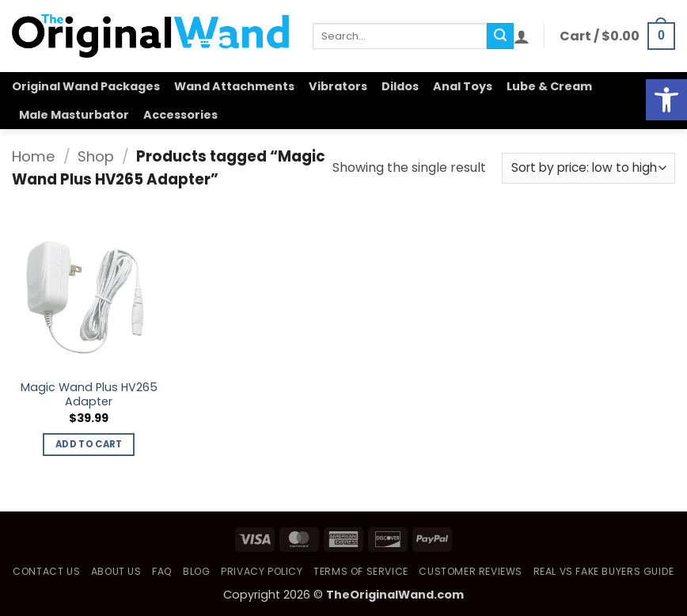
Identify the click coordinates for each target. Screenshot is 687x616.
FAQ (162, 571)
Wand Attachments (234, 86)
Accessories (180, 115)
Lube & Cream (549, 86)
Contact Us (46, 571)
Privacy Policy (262, 571)
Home (34, 156)
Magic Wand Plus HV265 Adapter (89, 395)
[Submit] (500, 36)
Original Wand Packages (86, 86)
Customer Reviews (471, 571)
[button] (522, 36)
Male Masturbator (74, 115)
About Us (116, 571)
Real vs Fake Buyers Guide (604, 571)
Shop (96, 156)
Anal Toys (463, 86)
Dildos (400, 86)
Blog (196, 571)
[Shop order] (588, 168)
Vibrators (338, 86)
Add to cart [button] (89, 444)
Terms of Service (361, 571)
